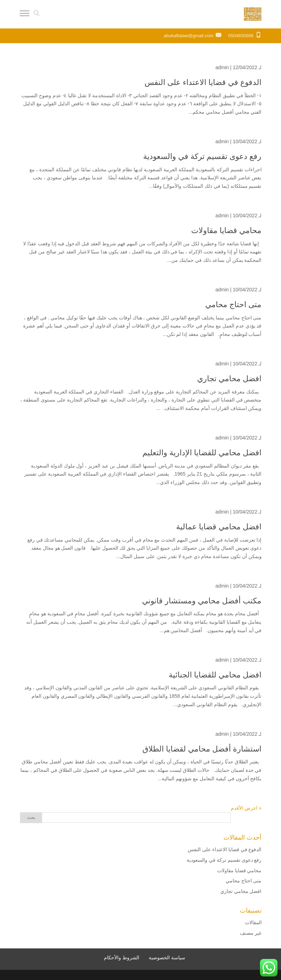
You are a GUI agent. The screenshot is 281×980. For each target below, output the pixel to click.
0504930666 (241, 36)
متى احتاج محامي (233, 304)
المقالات (253, 922)
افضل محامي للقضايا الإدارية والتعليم (202, 453)
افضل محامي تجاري (229, 379)
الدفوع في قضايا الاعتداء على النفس (202, 82)
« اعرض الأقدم (246, 808)
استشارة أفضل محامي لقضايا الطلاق (202, 749)
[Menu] (25, 14)
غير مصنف (251, 933)
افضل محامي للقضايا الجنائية (215, 675)
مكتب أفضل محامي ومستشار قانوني (202, 601)
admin (222, 67)
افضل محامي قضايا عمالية (219, 527)
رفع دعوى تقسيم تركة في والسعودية (202, 156)
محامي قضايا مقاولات (226, 230)
